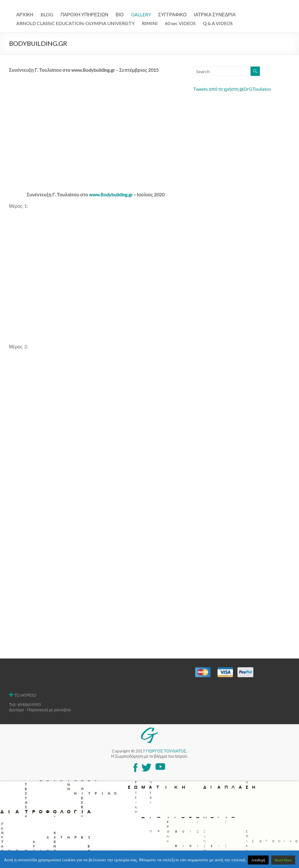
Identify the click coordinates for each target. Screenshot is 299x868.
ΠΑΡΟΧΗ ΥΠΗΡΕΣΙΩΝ (84, 14)
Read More (283, 860)
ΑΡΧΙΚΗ (25, 14)
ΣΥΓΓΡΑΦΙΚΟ (173, 14)
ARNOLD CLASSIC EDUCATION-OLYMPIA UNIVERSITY (75, 23)
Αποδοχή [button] (258, 860)
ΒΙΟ (120, 14)
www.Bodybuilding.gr (111, 194)
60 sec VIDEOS (180, 23)
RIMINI (150, 23)
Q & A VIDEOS (218, 23)
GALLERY (141, 14)
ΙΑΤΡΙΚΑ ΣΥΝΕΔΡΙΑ (215, 14)
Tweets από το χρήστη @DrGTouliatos (232, 89)
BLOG (47, 14)
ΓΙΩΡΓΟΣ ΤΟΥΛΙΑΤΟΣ (166, 751)
